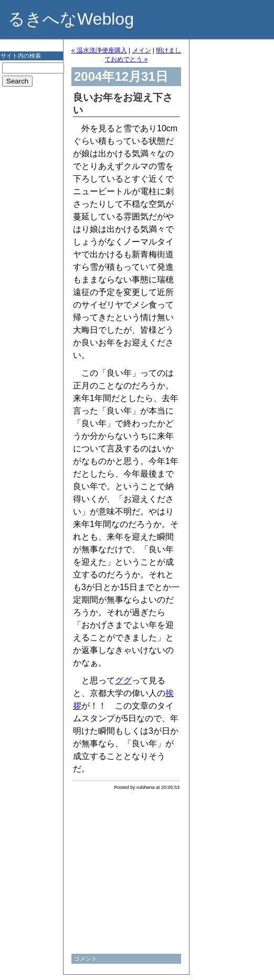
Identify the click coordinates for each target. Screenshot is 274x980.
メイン (142, 50)
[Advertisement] (31, 259)
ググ (123, 681)
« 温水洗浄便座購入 (99, 50)
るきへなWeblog (71, 19)
